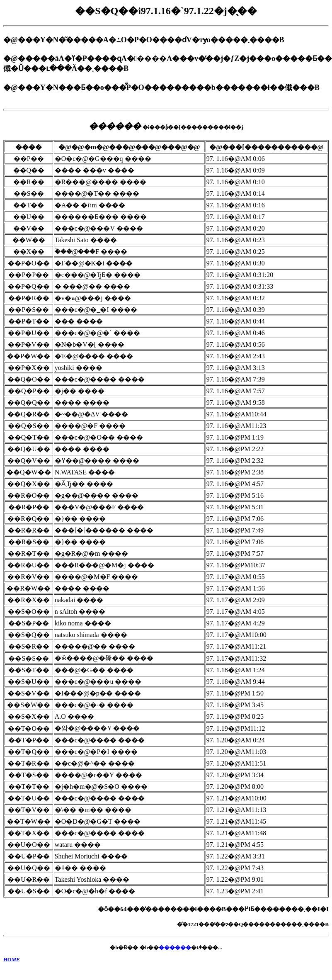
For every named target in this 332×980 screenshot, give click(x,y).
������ (175, 947)
